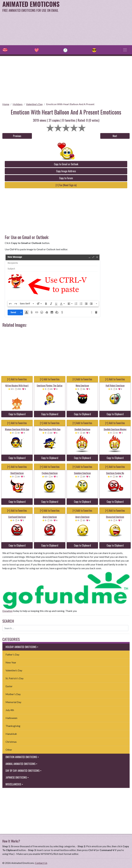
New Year (11, 662)
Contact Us (41, 863)
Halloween (11, 718)
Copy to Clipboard (17, 414)
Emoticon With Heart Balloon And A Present (70, 104)
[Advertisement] (89, 22)
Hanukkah (11, 734)
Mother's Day (13, 694)
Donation (7, 611)
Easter (9, 686)
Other (9, 750)
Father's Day (12, 654)
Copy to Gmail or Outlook (66, 164)
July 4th (10, 710)
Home (6, 104)
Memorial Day (13, 702)
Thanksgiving (13, 726)
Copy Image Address (66, 171)
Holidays (18, 104)
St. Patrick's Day (15, 678)
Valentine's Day (34, 104)
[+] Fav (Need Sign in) (66, 185)
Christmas (11, 742)
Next (115, 136)
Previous (17, 136)
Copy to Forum (66, 178)
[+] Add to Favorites (17, 379)
